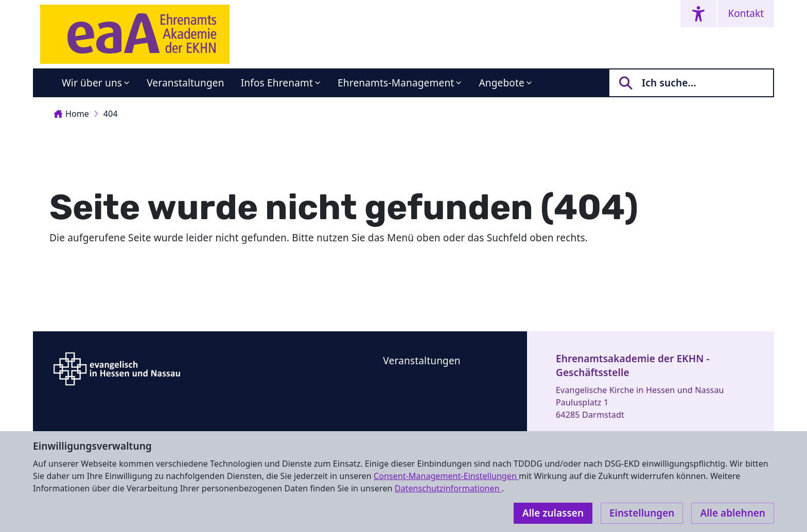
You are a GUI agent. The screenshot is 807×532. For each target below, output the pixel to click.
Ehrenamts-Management (396, 83)
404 (111, 114)
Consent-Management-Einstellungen (446, 476)
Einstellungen (642, 513)
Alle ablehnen (733, 513)
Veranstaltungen (185, 83)
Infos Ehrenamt (277, 83)
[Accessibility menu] (698, 14)
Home (71, 114)
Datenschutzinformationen (448, 488)
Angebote (502, 83)
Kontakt (746, 13)
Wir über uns (92, 83)
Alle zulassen (553, 513)
